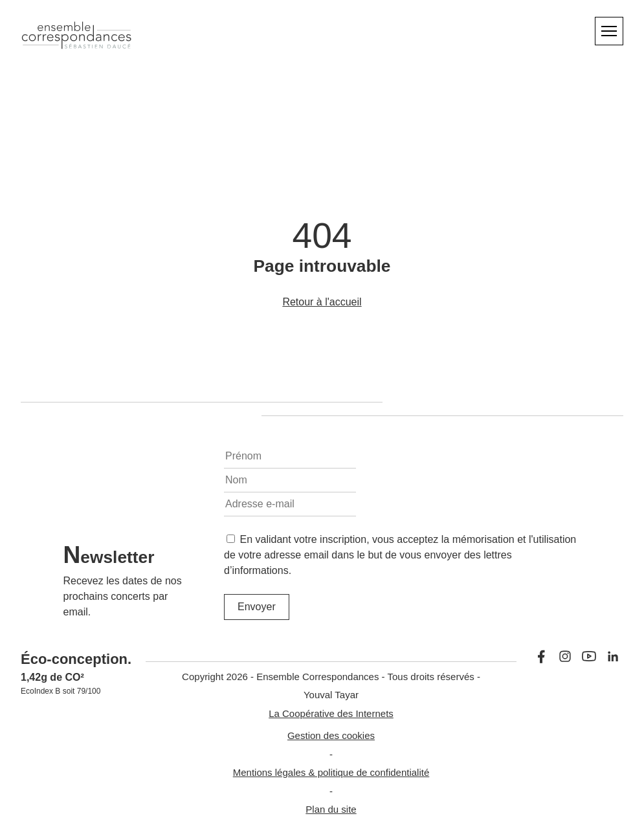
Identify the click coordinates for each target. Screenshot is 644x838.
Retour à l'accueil (322, 302)
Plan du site (331, 809)
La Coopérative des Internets (331, 713)
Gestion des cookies (331, 735)
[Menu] (609, 31)
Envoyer (257, 607)
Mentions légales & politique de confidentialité (331, 772)
